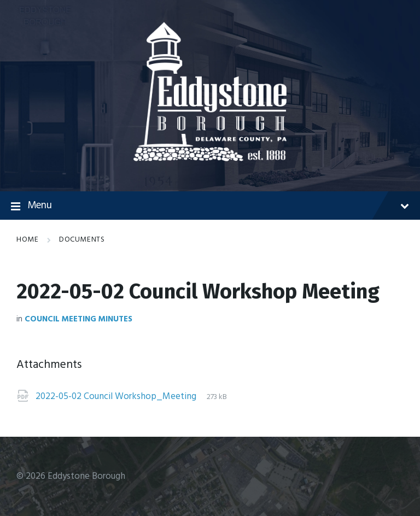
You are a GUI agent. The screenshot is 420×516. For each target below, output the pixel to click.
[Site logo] (210, 159)
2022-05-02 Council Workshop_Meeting (117, 397)
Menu (210, 206)
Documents (82, 240)
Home (27, 240)
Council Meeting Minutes (78, 319)
